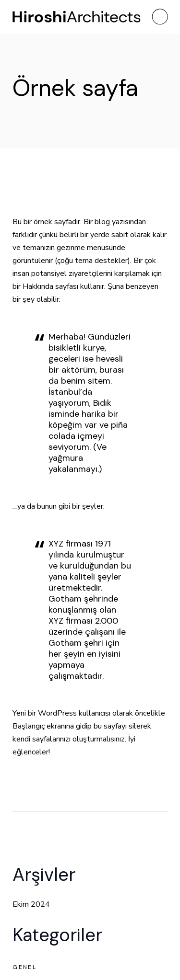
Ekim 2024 (31, 904)
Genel (24, 967)
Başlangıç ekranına (43, 726)
